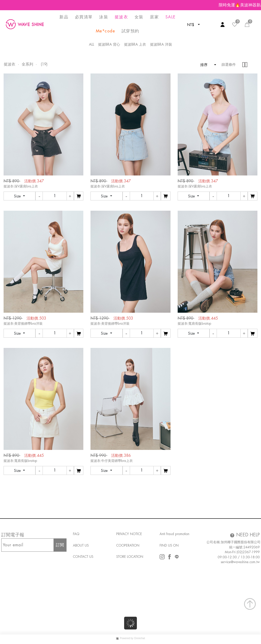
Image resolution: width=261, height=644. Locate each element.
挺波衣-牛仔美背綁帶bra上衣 (112, 461)
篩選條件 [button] (229, 65)
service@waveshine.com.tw (240, 562)
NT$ (191, 25)
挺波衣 (10, 64)
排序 (206, 65)
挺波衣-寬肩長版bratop (194, 324)
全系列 (27, 64)
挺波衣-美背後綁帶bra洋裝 (23, 324)
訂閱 (60, 545)
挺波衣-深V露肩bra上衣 (21, 186)
